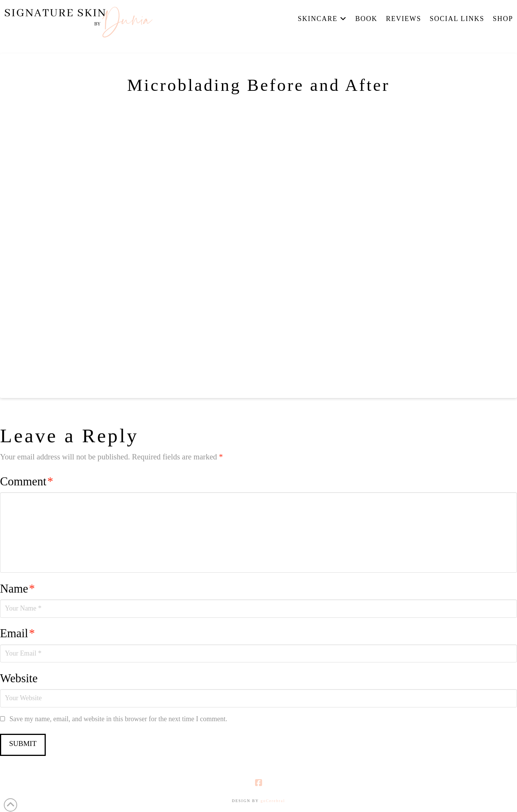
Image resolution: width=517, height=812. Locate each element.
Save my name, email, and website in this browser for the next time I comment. (118, 719)
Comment (26, 482)
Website (19, 678)
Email (17, 633)
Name (17, 589)
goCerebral (273, 801)
